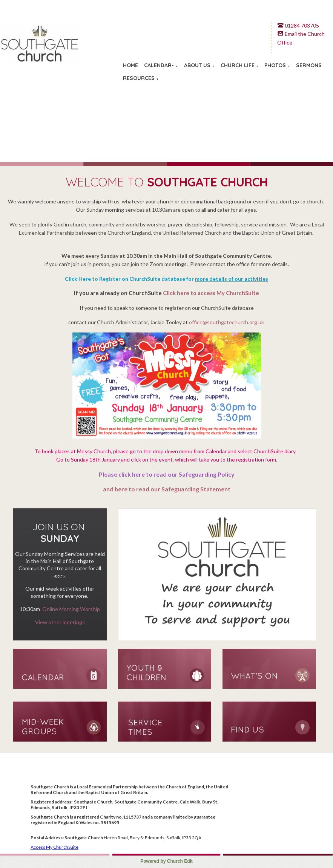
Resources (139, 78)
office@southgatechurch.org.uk (226, 322)
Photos (275, 65)
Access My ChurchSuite (54, 847)
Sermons (309, 65)
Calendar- (159, 65)
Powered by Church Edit (166, 861)
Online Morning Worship (71, 609)
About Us (197, 65)
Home (130, 65)
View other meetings (60, 622)
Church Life (238, 65)
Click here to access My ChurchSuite (211, 293)
